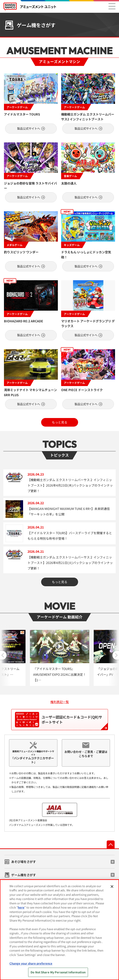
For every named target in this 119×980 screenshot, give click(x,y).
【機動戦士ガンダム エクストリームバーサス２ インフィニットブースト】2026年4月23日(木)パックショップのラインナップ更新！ (70, 485)
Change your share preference (31, 963)
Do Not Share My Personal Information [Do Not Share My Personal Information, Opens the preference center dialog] (58, 972)
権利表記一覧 (60, 702)
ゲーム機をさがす (24, 875)
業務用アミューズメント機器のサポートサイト (33, 757)
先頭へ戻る (111, 844)
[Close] (112, 887)
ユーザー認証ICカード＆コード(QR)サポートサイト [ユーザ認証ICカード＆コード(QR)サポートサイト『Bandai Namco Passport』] (59, 720)
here (21, 907)
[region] (59, 930)
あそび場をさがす (24, 862)
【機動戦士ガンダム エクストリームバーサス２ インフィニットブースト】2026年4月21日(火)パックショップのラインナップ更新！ (70, 563)
